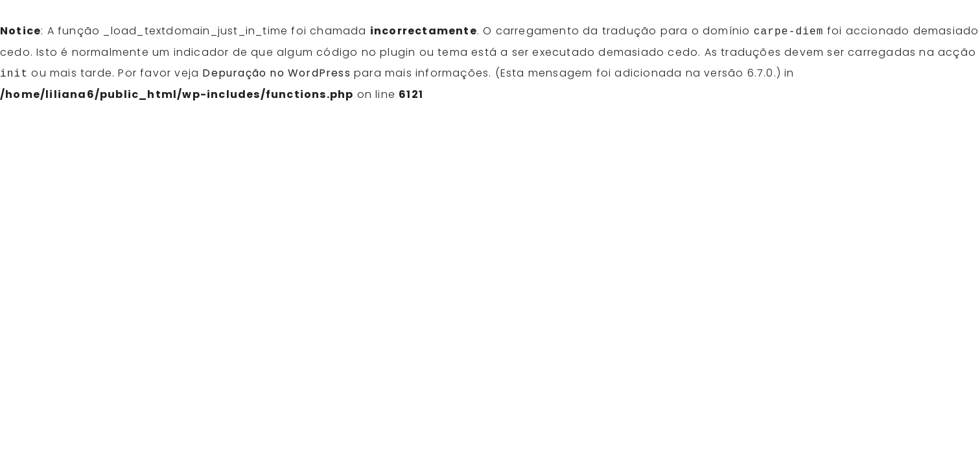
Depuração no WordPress (276, 74)
